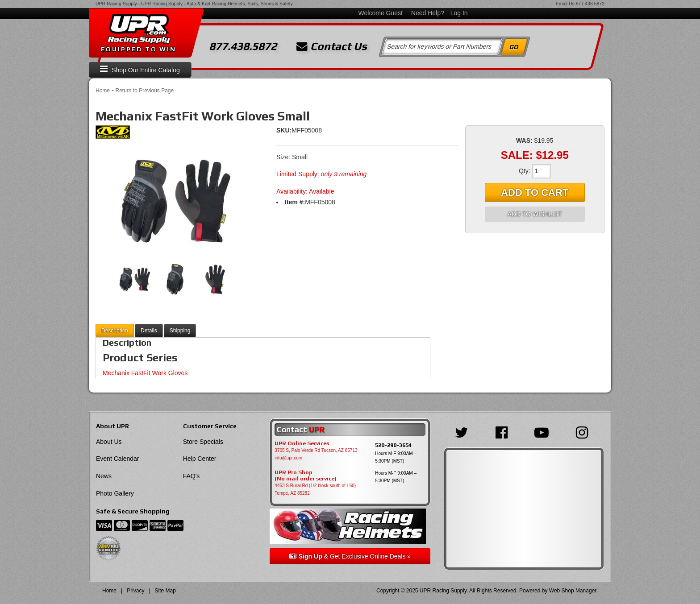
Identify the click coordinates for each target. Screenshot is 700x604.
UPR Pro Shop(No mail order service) (306, 476)
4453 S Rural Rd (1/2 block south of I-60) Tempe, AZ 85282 (315, 489)
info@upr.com (288, 458)
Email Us (565, 4)
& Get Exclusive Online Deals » (350, 556)
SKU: (284, 130)
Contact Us (332, 46)
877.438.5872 (590, 4)
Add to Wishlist (535, 214)
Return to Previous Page (144, 91)
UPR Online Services (302, 443)
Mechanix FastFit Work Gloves (145, 373)
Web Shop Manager (573, 591)
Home (103, 91)
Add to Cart (535, 192)
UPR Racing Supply (116, 4)
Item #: (295, 202)
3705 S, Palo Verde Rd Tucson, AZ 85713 (316, 450)
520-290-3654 (393, 445)
